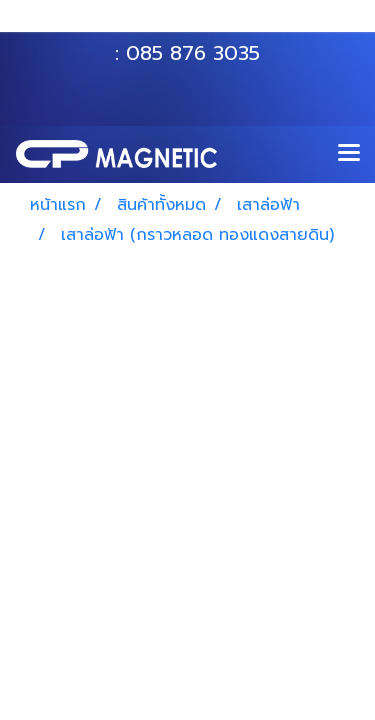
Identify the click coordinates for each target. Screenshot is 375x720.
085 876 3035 (193, 53)
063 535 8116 (201, 23)
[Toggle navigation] (349, 154)
